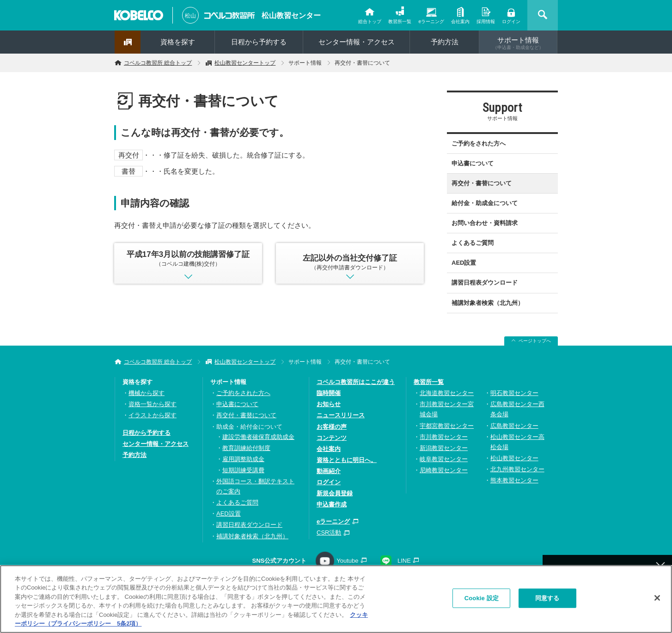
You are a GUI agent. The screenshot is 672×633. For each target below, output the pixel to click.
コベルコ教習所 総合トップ (158, 63)
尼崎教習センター (444, 470)
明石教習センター (514, 393)
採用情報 (486, 21)
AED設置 (464, 263)
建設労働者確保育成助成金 (258, 437)
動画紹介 (329, 471)
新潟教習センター (444, 448)
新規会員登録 (335, 493)
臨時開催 (329, 393)
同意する (547, 601)
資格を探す (178, 42)
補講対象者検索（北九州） (488, 303)
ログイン (511, 21)
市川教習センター (444, 437)
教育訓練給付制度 (246, 448)
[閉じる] (657, 601)
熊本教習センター (514, 480)
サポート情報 (518, 43)
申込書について (473, 163)
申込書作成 (332, 504)
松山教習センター (291, 15)
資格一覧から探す (153, 404)
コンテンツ (332, 438)
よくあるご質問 (473, 243)
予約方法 (445, 42)
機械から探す (147, 393)
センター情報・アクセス (357, 42)
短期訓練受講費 (243, 470)
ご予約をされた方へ (479, 143)
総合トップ (370, 21)
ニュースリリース (341, 415)
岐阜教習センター (444, 459)
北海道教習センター (447, 393)
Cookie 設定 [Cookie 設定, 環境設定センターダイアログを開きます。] (482, 601)
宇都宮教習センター (447, 426)
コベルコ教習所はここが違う (356, 382)
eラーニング (431, 21)
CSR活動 (329, 533)
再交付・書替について (482, 183)
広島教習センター (514, 426)
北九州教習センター (517, 469)
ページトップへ (535, 341)
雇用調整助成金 (243, 459)
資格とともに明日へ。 (347, 460)
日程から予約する (259, 42)
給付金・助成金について (485, 203)
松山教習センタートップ (245, 63)
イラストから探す (153, 415)
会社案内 (460, 21)
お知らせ (329, 404)
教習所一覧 (400, 21)
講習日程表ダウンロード (485, 283)
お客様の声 (332, 427)
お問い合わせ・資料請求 (485, 223)
